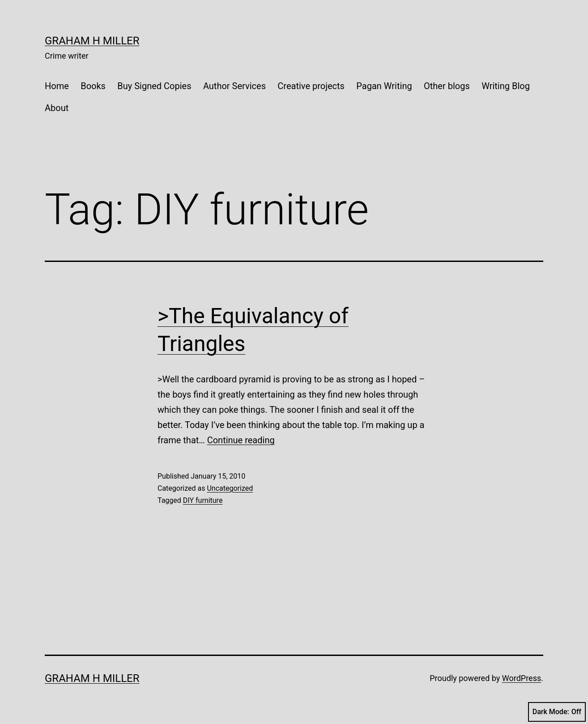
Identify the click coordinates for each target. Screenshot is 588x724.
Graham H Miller (92, 41)
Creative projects (311, 86)
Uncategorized (230, 488)
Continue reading (241, 440)
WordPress (522, 678)
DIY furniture (203, 500)
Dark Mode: (557, 712)
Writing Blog (506, 86)
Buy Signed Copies (154, 86)
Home (57, 86)
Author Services (234, 86)
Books (93, 86)
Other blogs (447, 86)
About (57, 108)
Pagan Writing (384, 86)
